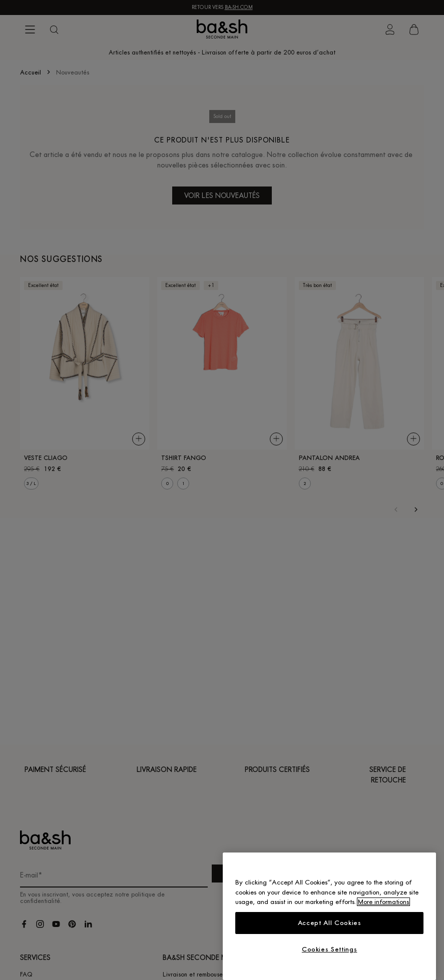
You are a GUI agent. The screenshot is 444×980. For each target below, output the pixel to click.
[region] (329, 916)
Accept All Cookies (330, 923)
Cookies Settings (330, 949)
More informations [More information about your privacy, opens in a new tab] (383, 902)
